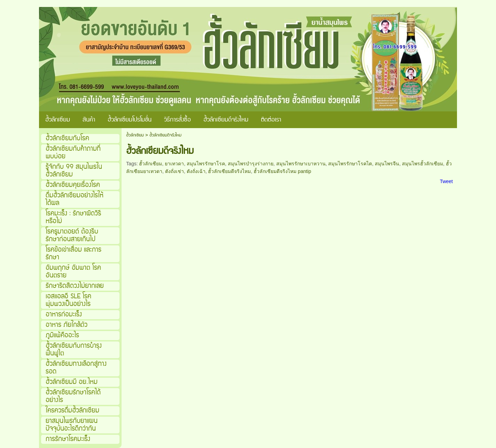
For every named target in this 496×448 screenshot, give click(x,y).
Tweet (446, 181)
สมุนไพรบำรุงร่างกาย (251, 164)
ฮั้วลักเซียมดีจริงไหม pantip (282, 171)
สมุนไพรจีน (387, 164)
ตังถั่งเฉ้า (196, 171)
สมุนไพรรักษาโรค (206, 164)
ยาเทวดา (174, 164)
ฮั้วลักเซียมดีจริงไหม (229, 171)
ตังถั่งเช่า (175, 171)
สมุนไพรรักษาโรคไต (350, 164)
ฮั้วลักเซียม (135, 135)
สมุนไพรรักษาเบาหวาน (301, 164)
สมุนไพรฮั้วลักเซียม (423, 164)
